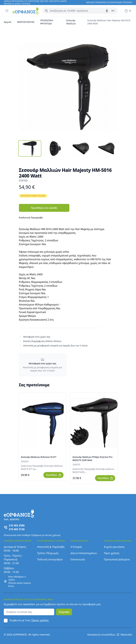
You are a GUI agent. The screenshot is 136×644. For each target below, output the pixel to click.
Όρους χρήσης (40, 620)
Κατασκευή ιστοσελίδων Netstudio (110, 635)
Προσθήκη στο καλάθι (44, 208)
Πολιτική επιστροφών (50, 559)
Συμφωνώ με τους (29, 620)
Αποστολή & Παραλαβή (51, 547)
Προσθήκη (54, 475)
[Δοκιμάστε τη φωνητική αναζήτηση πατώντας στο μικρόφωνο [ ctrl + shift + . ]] (107, 11)
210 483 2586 (17, 525)
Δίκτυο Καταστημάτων (84, 553)
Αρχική (7, 22)
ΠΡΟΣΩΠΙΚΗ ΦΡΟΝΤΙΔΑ (47, 22)
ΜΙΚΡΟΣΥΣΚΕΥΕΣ (26, 22)
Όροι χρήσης (112, 553)
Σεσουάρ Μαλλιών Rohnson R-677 (39, 457)
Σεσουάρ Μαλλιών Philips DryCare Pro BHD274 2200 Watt (93, 459)
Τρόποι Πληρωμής (48, 553)
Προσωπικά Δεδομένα (117, 559)
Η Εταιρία (76, 547)
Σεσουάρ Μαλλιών (71, 22)
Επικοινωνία (78, 559)
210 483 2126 (17, 529)
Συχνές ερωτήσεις (114, 547)
